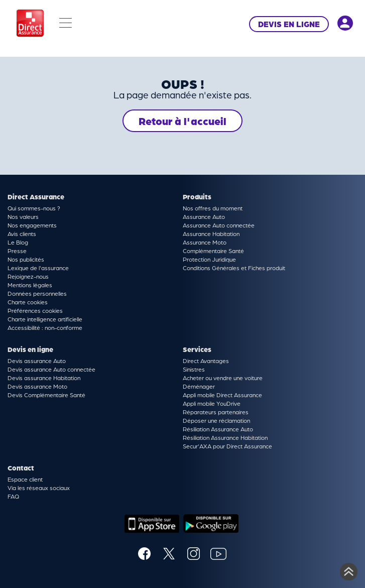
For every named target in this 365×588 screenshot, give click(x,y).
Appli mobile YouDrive (212, 403)
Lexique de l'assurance (38, 268)
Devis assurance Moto (37, 386)
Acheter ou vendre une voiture (223, 378)
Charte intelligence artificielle (45, 319)
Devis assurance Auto (37, 361)
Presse (17, 251)
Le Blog (18, 242)
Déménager (199, 386)
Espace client (25, 479)
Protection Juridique (209, 259)
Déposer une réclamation (216, 420)
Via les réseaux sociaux (39, 488)
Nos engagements (32, 225)
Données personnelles (37, 293)
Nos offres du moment (213, 208)
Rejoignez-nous (28, 276)
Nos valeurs (23, 216)
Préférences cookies (35, 310)
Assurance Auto (204, 216)
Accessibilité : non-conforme (45, 327)
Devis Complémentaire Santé (46, 395)
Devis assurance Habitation (44, 378)
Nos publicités (26, 259)
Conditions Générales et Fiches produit (234, 268)
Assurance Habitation (211, 233)
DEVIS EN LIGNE (289, 24)
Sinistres (194, 369)
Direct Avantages (206, 361)
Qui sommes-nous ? (34, 208)
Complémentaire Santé (213, 251)
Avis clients (22, 233)
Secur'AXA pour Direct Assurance (227, 446)
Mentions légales (30, 285)
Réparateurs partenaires (216, 412)
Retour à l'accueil (183, 121)
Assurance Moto (205, 242)
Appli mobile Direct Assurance (222, 395)
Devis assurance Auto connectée (51, 369)
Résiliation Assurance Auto (218, 429)
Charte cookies (28, 302)
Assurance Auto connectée (219, 225)
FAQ (13, 496)
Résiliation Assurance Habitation (225, 437)
